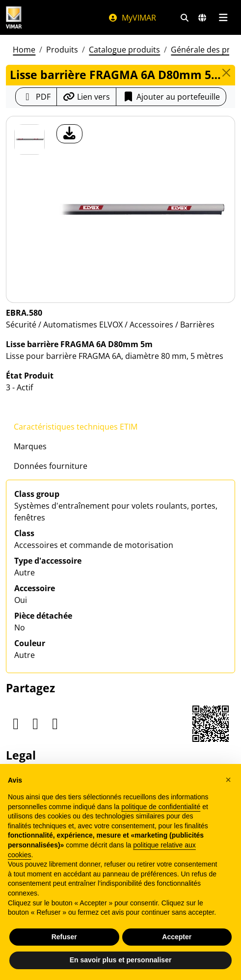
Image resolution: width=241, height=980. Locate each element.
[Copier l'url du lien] (86, 97)
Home (24, 50)
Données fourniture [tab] (51, 466)
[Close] (226, 73)
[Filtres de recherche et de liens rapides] (185, 18)
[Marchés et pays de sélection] (202, 18)
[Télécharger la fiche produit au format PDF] (36, 97)
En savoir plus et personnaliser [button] (121, 960)
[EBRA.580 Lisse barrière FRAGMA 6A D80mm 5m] (29, 139)
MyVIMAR (132, 18)
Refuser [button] (64, 937)
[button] (228, 780)
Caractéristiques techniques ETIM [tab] (76, 427)
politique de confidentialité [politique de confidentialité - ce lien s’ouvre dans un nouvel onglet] (161, 807)
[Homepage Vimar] (14, 17)
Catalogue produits (124, 50)
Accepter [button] (177, 937)
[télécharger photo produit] (69, 134)
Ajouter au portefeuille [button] (171, 97)
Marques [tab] (30, 446)
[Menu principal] (223, 18)
